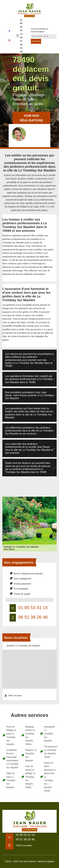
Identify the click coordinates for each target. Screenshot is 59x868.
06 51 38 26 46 (21, 45)
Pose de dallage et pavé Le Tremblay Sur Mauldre (11, 735)
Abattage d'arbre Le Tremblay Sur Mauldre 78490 (30, 735)
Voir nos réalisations (31, 118)
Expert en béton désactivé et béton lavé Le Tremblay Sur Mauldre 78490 (50, 777)
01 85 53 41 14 (21, 27)
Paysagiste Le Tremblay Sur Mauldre (49, 734)
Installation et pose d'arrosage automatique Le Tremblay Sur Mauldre (12, 759)
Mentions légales (46, 861)
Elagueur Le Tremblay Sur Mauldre (31, 755)
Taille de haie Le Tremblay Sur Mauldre (11, 780)
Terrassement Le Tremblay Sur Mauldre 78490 (50, 752)
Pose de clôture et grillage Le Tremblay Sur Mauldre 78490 (30, 777)
